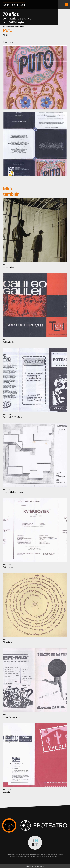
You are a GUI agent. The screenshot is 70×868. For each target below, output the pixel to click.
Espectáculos (9, 27)
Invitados (20, 27)
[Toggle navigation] (67, 4)
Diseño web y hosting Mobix (35, 866)
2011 (8, 35)
